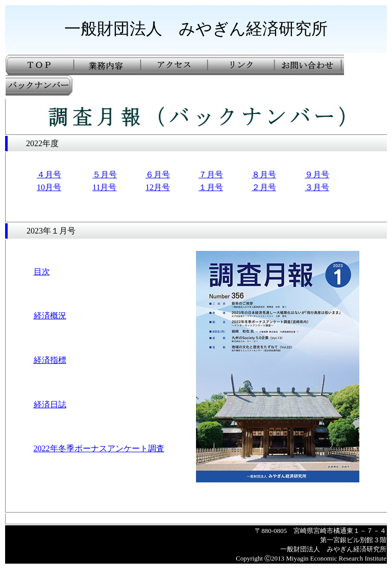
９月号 (317, 175)
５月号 (105, 175)
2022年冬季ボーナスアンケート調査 (99, 448)
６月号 (158, 175)
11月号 (104, 187)
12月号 (158, 187)
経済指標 (50, 360)
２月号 (264, 187)
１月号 (211, 187)
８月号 (264, 175)
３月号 (317, 187)
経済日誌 (50, 404)
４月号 (49, 175)
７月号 (211, 175)
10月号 (49, 187)
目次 (42, 272)
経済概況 (50, 316)
